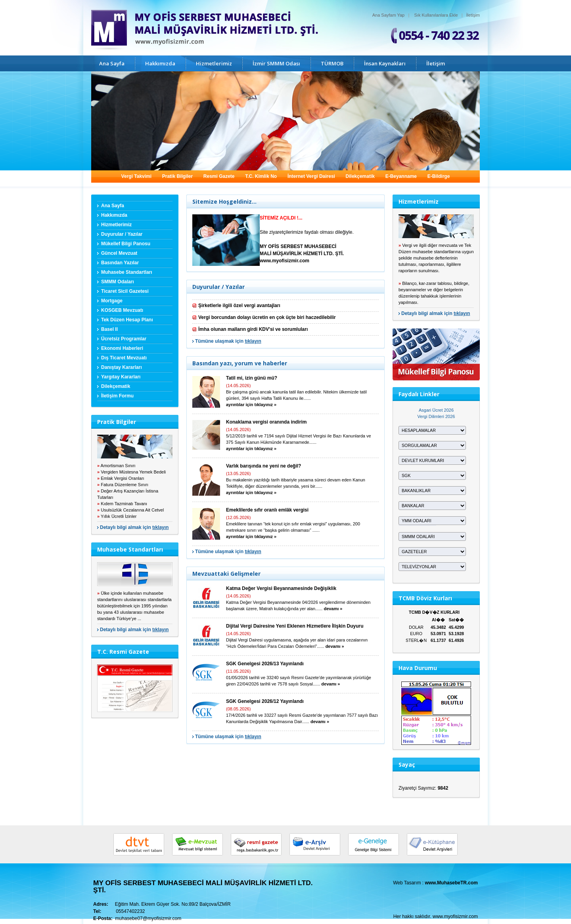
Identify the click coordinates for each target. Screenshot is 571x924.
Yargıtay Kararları (121, 377)
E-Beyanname (401, 176)
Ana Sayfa (112, 63)
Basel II (109, 329)
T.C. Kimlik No (261, 176)
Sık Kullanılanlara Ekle (436, 15)
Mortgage (112, 301)
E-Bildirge (439, 176)
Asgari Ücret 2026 (436, 410)
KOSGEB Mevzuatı (122, 310)
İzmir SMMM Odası (276, 63)
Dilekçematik (360, 176)
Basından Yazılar (120, 263)
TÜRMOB (332, 63)
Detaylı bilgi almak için (134, 527)
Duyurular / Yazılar (122, 234)
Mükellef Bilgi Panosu (126, 244)
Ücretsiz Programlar (124, 339)
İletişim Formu (117, 396)
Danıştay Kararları (122, 367)
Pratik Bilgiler (177, 176)
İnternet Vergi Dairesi (311, 176)
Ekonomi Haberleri (122, 348)
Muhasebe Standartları (127, 272)
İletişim (473, 15)
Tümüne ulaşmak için (228, 341)
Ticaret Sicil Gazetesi (125, 291)
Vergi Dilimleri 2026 (436, 416)
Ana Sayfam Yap (389, 15)
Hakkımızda (160, 63)
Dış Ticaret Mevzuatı (124, 358)
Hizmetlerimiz (214, 63)
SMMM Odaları (118, 282)
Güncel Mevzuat (119, 253)
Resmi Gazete (219, 176)
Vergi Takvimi (136, 176)
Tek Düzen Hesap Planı (127, 320)
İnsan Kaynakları (385, 63)
